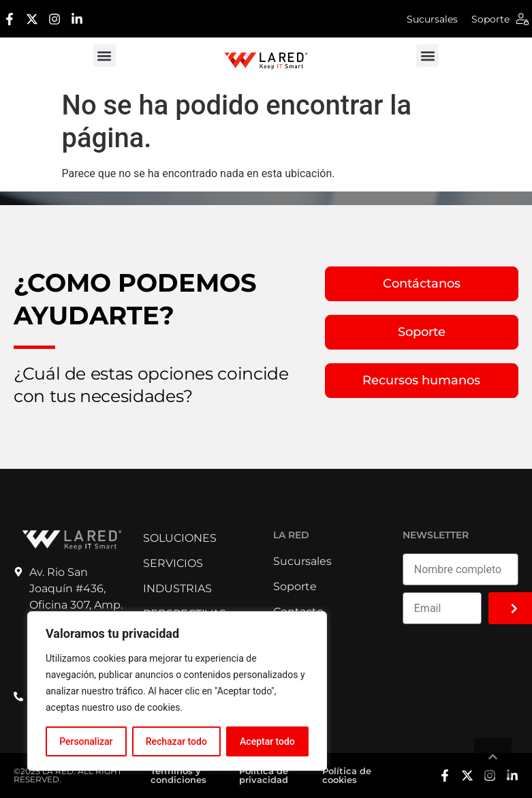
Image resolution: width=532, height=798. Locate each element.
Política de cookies (347, 775)
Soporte (490, 19)
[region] (177, 691)
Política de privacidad (264, 775)
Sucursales (432, 19)
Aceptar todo (267, 741)
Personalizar (86, 741)
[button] (105, 56)
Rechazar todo (176, 741)
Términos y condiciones (178, 775)
